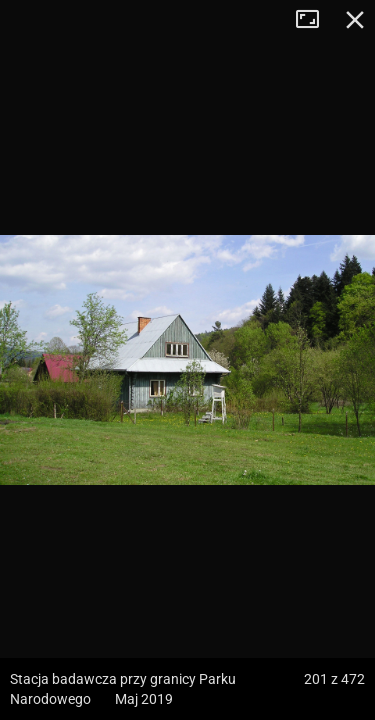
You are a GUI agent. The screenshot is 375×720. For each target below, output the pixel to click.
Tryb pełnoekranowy (315, 20)
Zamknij (355, 20)
